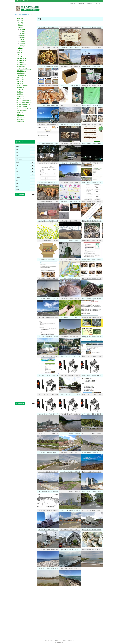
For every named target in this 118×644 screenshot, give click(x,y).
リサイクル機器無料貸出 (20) (24, 102)
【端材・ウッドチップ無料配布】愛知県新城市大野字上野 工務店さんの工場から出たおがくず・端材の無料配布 (70, 86)
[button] (34, 194)
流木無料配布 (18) (21, 58)
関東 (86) (20, 25)
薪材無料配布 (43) (21, 61)
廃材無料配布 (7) (21, 67)
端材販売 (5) (20, 77)
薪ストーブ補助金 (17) (23, 107)
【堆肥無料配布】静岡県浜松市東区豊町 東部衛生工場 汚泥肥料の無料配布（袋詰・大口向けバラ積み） (92, 67)
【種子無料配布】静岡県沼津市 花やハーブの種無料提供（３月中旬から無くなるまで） (48, 221)
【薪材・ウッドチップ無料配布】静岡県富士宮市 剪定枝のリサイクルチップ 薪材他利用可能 (92, 492)
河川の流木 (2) (21, 121)
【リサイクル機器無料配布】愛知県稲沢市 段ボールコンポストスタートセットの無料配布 (48, 241)
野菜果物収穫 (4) (21, 88)
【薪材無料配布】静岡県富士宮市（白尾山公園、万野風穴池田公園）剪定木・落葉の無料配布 (70, 337)
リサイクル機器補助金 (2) (23, 105)
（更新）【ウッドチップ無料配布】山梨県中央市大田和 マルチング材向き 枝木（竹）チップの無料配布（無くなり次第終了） (70, 105)
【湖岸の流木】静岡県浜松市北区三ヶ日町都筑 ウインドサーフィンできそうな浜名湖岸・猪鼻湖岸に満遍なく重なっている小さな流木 (48, 453)
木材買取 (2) (20, 90)
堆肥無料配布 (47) (21, 71)
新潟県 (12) (22, 29)
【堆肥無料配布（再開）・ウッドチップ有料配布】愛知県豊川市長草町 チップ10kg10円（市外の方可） (70, 453)
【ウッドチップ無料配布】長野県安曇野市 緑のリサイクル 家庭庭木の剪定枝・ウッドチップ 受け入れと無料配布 (92, 28)
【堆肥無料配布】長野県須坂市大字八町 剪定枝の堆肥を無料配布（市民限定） (70, 144)
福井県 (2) (22, 35)
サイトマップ (58, 641)
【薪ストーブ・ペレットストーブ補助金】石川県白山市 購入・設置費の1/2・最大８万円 (48, 376)
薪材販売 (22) (20, 79)
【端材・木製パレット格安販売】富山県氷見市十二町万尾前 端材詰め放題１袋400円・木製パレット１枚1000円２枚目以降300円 (92, 202)
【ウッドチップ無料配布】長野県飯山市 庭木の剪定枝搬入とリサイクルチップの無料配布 (70, 472)
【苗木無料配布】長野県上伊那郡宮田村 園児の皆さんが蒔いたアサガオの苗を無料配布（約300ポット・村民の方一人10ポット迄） (70, 183)
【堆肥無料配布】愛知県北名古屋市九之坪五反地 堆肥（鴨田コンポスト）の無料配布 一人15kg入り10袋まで (92, 241)
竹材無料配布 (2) (21, 63)
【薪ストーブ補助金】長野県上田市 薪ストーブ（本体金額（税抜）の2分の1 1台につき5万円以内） (48, 318)
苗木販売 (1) (20, 84)
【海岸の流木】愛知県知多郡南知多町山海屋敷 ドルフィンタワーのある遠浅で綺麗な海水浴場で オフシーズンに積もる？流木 (48, 105)
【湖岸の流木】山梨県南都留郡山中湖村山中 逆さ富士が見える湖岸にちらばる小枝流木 (92, 453)
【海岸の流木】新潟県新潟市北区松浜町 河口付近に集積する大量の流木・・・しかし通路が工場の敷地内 (48, 569)
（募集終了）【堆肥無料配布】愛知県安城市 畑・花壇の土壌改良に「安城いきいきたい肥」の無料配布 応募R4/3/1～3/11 (48, 279)
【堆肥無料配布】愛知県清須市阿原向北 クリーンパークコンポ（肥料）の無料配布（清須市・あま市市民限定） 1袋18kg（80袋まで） (92, 86)
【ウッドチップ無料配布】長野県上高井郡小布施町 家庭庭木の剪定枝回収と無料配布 (70, 241)
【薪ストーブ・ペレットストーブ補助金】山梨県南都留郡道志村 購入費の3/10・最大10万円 (48, 395)
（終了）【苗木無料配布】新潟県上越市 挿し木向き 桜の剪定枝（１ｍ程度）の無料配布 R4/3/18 (70, 260)
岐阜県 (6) (22, 42)
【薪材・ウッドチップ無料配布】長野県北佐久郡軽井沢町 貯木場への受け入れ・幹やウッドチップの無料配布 (48, 434)
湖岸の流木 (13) (21, 119)
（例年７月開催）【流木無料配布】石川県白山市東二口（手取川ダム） (92, 414)
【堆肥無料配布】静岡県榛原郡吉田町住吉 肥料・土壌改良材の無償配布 (70, 202)
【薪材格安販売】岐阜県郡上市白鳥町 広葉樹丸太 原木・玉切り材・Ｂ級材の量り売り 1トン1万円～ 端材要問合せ (70, 125)
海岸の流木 (90, 4)
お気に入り (98, 4)
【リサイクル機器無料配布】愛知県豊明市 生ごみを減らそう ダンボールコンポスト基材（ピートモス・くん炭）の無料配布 (48, 67)
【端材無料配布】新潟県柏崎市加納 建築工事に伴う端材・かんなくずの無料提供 (70, 28)
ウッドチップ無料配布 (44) (24, 69)
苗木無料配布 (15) (21, 75)
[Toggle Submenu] (32, 147)
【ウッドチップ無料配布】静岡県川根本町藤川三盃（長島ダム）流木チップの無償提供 (48, 356)
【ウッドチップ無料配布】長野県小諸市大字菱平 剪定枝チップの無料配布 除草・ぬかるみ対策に (48, 511)
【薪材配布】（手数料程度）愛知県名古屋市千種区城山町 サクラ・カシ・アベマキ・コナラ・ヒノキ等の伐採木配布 (70, 376)
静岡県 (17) (22, 44)
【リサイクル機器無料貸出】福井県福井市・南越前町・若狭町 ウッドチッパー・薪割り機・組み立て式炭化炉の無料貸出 (48, 472)
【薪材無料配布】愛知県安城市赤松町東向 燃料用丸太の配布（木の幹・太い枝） (92, 530)
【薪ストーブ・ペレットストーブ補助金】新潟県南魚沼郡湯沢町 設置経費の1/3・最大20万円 (70, 356)
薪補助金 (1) (20, 113)
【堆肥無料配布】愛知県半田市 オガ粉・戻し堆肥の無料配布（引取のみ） (70, 221)
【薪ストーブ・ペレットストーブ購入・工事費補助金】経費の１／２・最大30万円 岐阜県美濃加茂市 (92, 395)
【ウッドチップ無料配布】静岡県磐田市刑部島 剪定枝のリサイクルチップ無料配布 (70, 492)
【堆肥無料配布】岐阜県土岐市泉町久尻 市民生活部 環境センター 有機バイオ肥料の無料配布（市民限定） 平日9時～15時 (70, 47)
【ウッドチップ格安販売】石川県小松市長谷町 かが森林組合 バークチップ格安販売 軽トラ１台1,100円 (70, 279)
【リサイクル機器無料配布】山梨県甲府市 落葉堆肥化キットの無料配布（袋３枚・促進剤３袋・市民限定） (48, 144)
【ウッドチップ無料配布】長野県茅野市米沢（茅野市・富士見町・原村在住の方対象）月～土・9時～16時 (92, 511)
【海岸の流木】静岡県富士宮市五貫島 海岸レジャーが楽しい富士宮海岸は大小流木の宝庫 (48, 298)
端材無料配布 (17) (21, 65)
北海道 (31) (21, 21)
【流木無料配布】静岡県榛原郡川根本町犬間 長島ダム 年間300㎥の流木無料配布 (92, 279)
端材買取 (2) (20, 92)
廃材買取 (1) (20, 94)
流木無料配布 (72, 4)
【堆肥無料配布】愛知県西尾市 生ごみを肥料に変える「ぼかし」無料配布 (92, 183)
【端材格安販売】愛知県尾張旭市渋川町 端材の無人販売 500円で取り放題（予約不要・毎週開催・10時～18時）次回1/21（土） (48, 86)
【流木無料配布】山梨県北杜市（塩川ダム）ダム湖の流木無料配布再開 (70, 318)
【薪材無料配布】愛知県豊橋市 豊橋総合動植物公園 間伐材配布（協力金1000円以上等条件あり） (92, 221)
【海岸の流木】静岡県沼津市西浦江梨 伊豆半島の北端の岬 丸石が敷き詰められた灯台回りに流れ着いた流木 (48, 549)
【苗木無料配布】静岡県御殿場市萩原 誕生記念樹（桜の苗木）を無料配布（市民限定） (48, 414)
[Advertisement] (92, 9)
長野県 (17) (22, 40)
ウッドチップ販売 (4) (22, 86)
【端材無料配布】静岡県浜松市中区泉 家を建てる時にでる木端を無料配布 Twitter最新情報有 (92, 105)
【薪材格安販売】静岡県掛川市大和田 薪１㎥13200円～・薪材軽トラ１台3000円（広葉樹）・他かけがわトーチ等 (92, 163)
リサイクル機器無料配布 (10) (24, 100)
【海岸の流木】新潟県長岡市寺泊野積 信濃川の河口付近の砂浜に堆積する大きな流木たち (92, 549)
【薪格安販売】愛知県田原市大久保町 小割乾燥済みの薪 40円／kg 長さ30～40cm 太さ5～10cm (92, 298)
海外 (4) (20, 56)
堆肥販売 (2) (20, 81)
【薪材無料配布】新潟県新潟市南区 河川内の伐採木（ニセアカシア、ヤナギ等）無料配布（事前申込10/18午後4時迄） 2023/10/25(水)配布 (48, 28)
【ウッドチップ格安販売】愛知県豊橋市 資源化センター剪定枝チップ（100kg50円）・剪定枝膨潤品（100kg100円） (48, 47)
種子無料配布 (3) (21, 73)
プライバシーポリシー (68, 641)
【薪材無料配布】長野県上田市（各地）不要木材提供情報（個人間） (70, 530)
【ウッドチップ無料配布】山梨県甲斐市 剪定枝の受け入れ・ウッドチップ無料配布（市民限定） (92, 434)
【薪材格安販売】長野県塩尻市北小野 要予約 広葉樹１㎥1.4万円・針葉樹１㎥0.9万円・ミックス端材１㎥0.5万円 (92, 125)
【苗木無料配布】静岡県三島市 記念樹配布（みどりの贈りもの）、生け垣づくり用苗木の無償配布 (70, 298)
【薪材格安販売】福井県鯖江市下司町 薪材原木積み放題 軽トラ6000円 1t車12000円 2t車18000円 (48, 183)
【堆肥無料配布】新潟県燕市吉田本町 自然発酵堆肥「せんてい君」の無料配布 (48, 492)
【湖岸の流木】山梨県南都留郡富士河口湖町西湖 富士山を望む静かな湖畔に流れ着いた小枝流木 (70, 414)
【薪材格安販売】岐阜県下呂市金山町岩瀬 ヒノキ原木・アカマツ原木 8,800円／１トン (92, 260)
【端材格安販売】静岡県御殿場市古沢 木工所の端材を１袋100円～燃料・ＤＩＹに (48, 260)
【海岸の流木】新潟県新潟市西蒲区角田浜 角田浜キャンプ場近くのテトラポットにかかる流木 (70, 569)
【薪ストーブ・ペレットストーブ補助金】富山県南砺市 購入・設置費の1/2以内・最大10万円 (92, 356)
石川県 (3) (22, 33)
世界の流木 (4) (21, 115)
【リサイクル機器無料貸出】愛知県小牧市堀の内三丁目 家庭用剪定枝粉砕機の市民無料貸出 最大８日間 (92, 472)
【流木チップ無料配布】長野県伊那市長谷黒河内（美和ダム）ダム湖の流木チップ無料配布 (92, 318)
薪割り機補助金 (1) (22, 111)
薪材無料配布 (81, 4)
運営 (52, 641)
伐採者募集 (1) (21, 96)
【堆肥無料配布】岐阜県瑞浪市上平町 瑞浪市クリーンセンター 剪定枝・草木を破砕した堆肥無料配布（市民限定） (70, 163)
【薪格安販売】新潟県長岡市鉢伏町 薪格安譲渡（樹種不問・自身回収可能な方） (48, 125)
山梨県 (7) (22, 38)
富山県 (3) (22, 31)
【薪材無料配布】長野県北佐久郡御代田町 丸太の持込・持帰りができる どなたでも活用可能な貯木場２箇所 (92, 47)
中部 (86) (20, 27)
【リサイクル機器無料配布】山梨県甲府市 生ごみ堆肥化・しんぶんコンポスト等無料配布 (48, 202)
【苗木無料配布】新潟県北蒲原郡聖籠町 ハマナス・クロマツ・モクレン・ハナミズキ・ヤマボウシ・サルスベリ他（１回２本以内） (48, 163)
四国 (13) (20, 52)
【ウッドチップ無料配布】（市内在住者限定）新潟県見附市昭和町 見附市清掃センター (48, 337)
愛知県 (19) (22, 46)
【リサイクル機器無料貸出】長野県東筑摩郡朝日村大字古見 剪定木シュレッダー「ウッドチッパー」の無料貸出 (70, 511)
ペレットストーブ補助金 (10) (24, 109)
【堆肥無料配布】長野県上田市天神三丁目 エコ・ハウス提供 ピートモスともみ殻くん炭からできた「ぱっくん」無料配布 (70, 67)
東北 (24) (20, 23)
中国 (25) (20, 50)
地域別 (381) (20, 19)
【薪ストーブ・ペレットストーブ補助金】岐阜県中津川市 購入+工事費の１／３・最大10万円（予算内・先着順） (70, 395)
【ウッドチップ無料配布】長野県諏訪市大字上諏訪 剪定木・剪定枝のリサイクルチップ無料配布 (70, 434)
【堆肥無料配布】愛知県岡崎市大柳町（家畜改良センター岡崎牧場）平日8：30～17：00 (92, 337)
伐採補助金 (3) (21, 98)
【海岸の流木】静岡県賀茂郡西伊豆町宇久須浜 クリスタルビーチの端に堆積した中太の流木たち (70, 549)
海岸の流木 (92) (21, 117)
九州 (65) (20, 54)
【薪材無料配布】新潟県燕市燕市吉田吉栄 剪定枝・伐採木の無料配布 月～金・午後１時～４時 (92, 376)
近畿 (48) (20, 48)
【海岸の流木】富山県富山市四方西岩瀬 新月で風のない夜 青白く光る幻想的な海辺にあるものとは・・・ (92, 144)
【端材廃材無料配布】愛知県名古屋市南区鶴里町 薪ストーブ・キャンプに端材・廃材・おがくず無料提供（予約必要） (48, 530)
